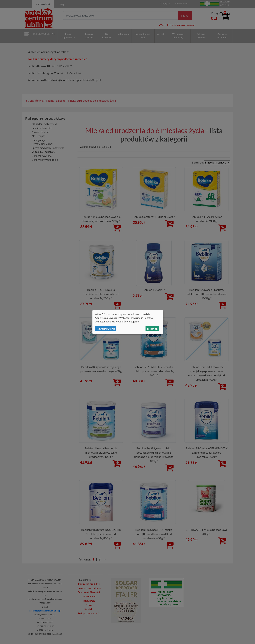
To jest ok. (152, 329)
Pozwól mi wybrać (105, 329)
